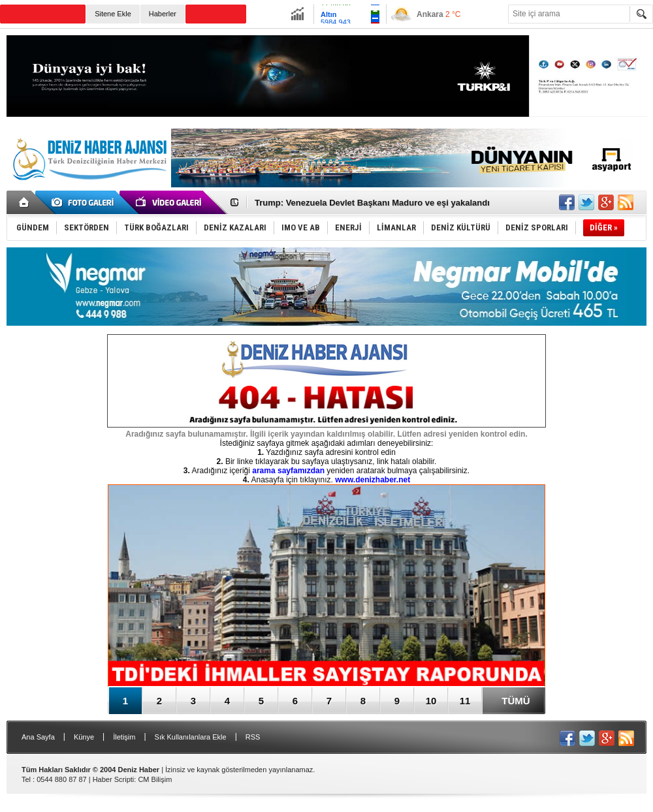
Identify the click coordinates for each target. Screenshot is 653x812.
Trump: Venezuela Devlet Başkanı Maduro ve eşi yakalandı (372, 203)
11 (465, 701)
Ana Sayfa (38, 737)
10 (431, 701)
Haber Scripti (114, 779)
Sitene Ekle (113, 14)
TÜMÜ (516, 701)
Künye (84, 737)
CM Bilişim (155, 779)
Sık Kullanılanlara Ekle (191, 737)
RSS (253, 737)
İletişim (124, 737)
